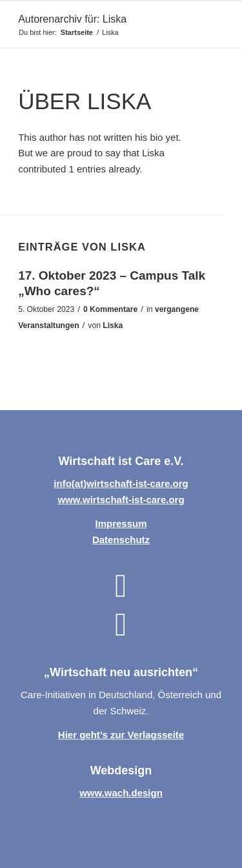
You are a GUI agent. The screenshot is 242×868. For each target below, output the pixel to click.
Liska (113, 325)
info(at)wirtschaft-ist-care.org (121, 483)
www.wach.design (121, 793)
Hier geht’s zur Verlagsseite (121, 735)
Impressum (121, 523)
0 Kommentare (110, 309)
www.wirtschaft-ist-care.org (121, 500)
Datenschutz (121, 540)
